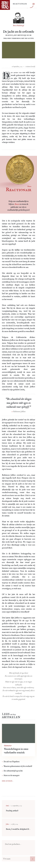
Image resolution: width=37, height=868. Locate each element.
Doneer (17, 204)
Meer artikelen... (8, 781)
